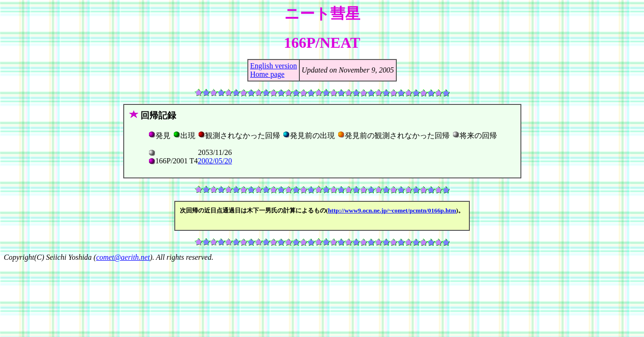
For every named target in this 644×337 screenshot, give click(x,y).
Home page (267, 74)
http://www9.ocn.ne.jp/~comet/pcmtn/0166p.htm (392, 210)
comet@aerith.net (123, 257)
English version (274, 66)
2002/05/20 (215, 161)
